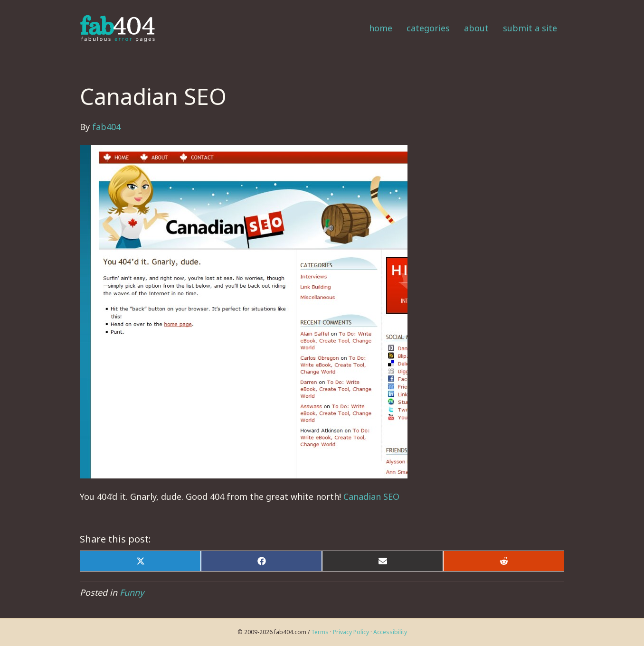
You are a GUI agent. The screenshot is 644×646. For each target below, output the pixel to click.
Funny (132, 592)
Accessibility (390, 632)
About (476, 28)
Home (381, 28)
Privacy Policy (351, 632)
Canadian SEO (371, 496)
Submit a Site (530, 28)
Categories (428, 28)
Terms (320, 632)
